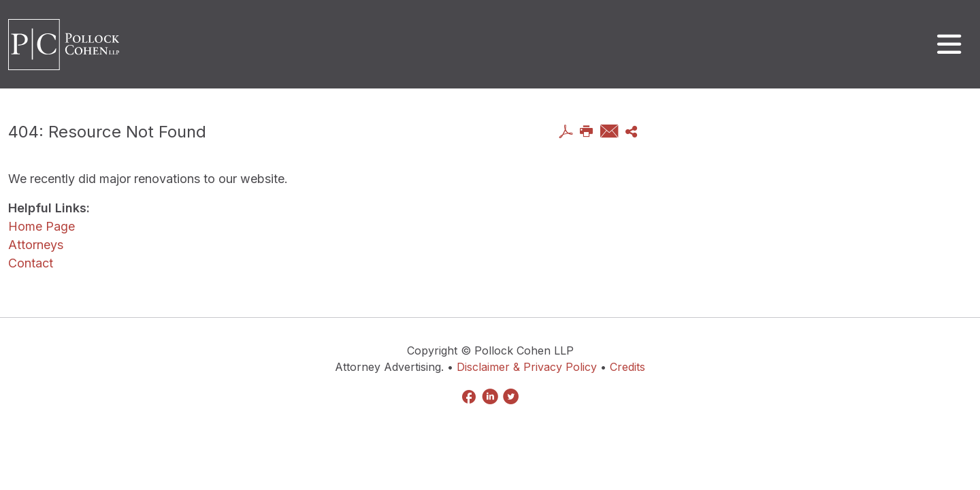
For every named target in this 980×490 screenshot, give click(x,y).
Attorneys (36, 245)
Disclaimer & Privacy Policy (527, 367)
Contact (31, 263)
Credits (627, 367)
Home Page (42, 226)
